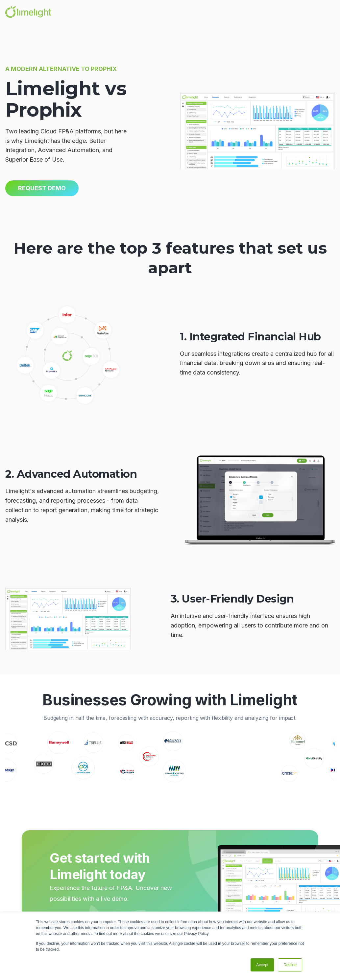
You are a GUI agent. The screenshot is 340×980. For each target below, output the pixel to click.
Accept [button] (262, 965)
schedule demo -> (82, 902)
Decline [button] (290, 965)
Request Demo (42, 188)
